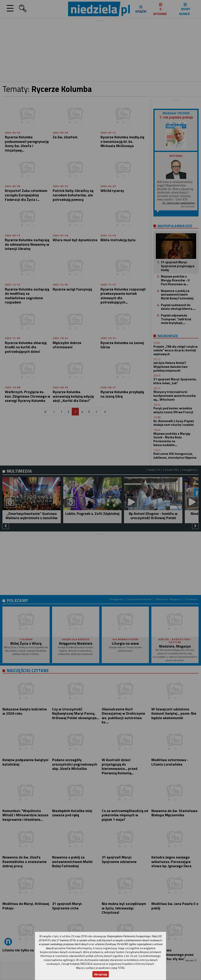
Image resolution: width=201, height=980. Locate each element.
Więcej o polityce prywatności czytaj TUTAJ (100, 968)
